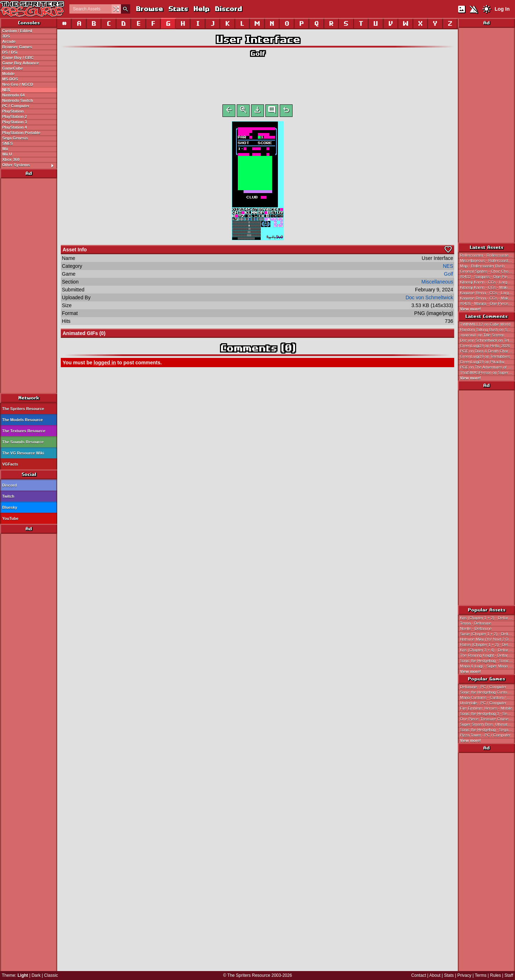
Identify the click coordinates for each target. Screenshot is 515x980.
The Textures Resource (24, 431)
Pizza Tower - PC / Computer (485, 735)
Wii (5, 149)
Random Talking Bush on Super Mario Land (487, 330)
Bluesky (10, 507)
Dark (36, 975)
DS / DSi (10, 52)
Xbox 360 (11, 159)
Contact (419, 975)
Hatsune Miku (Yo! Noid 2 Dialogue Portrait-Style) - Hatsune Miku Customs (487, 639)
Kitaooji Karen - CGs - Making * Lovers (487, 287)
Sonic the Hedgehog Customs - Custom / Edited (487, 692)
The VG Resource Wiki (23, 453)
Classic (51, 975)
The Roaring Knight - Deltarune (487, 655)
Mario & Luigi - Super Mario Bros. (487, 666)
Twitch (8, 496)
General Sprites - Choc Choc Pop (487, 271)
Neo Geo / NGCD (18, 84)
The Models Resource (23, 420)
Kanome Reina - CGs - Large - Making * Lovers (487, 293)
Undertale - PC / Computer (483, 703)
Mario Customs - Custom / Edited (487, 698)
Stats (178, 9)
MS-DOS (10, 79)
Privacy (464, 975)
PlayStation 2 (14, 117)
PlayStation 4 (14, 127)
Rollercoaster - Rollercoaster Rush (487, 255)
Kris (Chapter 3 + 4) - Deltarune (487, 650)
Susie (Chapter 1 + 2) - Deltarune (487, 634)
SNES (8, 143)
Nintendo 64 (13, 95)
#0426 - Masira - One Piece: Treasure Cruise (487, 304)
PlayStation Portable (21, 133)
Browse (149, 9)
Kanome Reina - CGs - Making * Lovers (487, 298)
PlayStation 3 (14, 122)
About (435, 975)
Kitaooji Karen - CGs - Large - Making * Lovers (487, 282)
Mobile (8, 74)
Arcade (9, 41)
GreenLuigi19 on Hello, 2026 (485, 346)
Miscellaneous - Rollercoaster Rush (487, 261)
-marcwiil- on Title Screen (482, 335)
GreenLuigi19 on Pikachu (482, 362)
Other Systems (30, 165)
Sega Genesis (15, 138)
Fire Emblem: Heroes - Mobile (486, 708)
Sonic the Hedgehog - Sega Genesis (487, 730)
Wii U (7, 154)
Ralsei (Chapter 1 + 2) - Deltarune (487, 645)
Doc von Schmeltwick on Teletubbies (487, 340)
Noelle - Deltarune (476, 629)
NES (6, 90)
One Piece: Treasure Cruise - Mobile (487, 719)
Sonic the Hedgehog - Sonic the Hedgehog (487, 661)
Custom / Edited (17, 31)
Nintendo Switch (18, 100)
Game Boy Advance (21, 63)
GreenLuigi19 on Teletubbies (485, 356)
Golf (258, 53)
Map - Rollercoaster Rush (482, 266)
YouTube (10, 518)
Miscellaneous (437, 283)
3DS (6, 36)
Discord (228, 9)
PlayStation (13, 111)
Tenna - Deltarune (475, 623)
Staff (509, 975)
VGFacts (10, 464)
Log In (502, 9)
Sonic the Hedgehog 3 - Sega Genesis (487, 714)
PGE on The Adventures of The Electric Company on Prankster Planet (487, 367)
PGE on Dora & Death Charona (487, 351)
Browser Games (17, 47)
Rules (496, 975)
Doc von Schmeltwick (429, 299)
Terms (481, 975)
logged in (105, 364)
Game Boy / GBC (18, 58)
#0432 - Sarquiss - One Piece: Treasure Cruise (487, 277)
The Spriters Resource (23, 409)
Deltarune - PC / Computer (483, 687)
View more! (470, 309)
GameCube (13, 68)
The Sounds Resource (23, 442)
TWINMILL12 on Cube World (485, 324)
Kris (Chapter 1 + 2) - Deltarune (487, 618)
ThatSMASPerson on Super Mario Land (487, 373)
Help (201, 9)
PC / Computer (16, 106)
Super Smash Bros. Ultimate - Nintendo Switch (487, 724)
